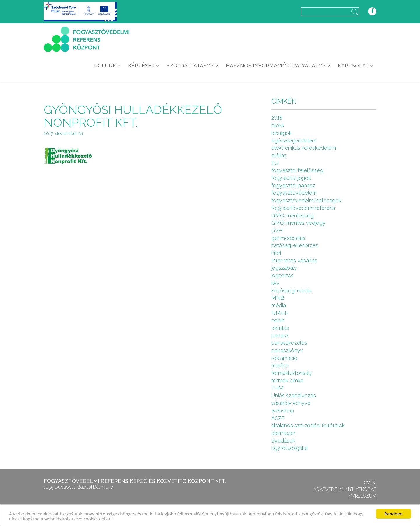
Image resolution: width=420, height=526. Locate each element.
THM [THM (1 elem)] (277, 388)
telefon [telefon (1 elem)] (280, 366)
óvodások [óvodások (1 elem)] (283, 441)
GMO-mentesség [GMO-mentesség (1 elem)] (292, 216)
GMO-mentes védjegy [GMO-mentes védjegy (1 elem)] (298, 223)
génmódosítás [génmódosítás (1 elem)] (288, 238)
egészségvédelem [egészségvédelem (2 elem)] (294, 141)
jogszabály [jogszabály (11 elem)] (284, 268)
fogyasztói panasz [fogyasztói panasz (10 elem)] (293, 186)
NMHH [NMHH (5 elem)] (280, 313)
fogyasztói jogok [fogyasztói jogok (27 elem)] (291, 178)
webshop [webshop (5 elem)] (283, 411)
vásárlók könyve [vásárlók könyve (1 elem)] (291, 403)
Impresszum (362, 496)
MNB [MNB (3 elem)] (278, 298)
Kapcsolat (353, 66)
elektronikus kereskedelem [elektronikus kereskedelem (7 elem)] (304, 148)
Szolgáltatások (190, 66)
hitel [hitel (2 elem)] (276, 253)
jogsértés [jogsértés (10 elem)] (282, 275)
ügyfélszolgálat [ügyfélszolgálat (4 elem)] (290, 448)
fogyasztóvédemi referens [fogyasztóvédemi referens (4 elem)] (303, 208)
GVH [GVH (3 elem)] (277, 230)
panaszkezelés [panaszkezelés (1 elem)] (289, 343)
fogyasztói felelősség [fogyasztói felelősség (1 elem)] (297, 170)
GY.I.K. (370, 483)
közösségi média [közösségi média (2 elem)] (291, 291)
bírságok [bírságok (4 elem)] (281, 133)
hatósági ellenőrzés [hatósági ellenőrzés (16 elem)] (295, 245)
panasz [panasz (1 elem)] (280, 336)
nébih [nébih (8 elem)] (278, 320)
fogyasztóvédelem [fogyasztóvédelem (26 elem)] (294, 193)
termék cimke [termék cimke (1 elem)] (287, 380)
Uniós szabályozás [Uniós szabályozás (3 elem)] (294, 395)
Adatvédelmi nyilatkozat (345, 489)
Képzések (141, 66)
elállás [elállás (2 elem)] (279, 155)
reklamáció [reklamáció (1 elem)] (284, 358)
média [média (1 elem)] (279, 305)
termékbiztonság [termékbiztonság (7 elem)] (291, 373)
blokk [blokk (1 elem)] (278, 125)
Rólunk (105, 66)
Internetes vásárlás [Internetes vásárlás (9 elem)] (294, 261)
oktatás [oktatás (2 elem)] (280, 328)
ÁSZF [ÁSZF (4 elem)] (278, 418)
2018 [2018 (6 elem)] (277, 118)
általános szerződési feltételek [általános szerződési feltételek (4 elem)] (308, 425)
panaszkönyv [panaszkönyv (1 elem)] (287, 350)
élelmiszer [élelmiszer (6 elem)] (283, 433)
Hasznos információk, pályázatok (276, 66)
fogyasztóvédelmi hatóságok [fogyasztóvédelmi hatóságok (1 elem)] (306, 200)
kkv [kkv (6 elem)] (275, 283)
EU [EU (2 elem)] (275, 163)
